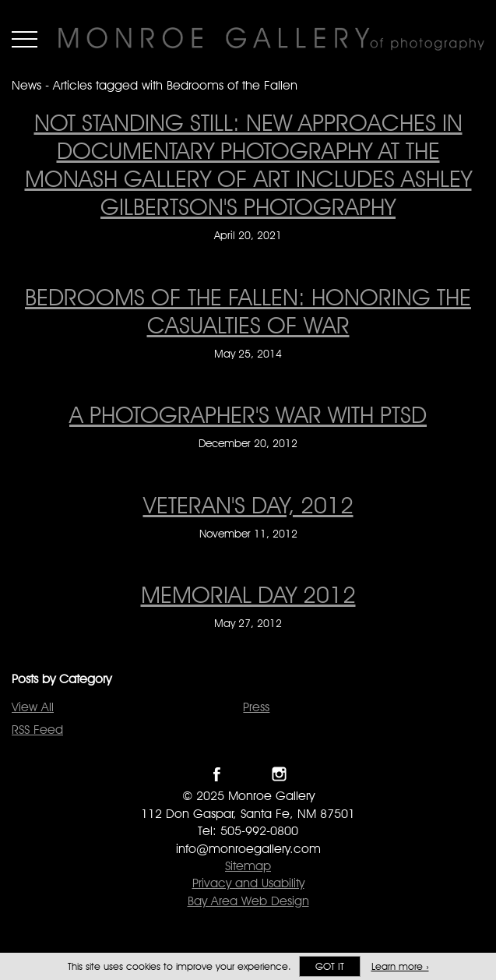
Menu (25, 39)
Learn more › (400, 966)
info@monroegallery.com (248, 849)
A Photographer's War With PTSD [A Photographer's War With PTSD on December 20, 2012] (248, 414)
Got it (330, 966)
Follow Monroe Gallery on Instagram (279, 774)
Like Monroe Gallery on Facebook (217, 774)
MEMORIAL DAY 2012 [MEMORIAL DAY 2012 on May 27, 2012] (248, 594)
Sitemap (248, 866)
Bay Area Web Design (248, 901)
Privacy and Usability (248, 883)
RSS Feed (37, 730)
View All (33, 707)
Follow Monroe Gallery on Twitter (248, 774)
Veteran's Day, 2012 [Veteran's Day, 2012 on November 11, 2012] (248, 505)
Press (256, 707)
